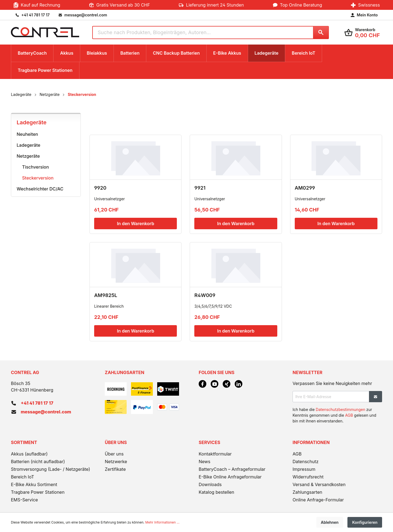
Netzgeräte (28, 156)
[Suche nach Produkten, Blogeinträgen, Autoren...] (203, 33)
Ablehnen (330, 522)
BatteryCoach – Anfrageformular (232, 469)
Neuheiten (27, 134)
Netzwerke (116, 462)
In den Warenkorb (135, 224)
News (205, 462)
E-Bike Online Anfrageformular (230, 477)
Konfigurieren (365, 522)
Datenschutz (306, 462)
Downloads (210, 484)
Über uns (114, 454)
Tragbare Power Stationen (38, 492)
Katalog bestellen (216, 492)
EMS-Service (24, 500)
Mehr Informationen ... (162, 522)
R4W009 (205, 295)
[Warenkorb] (362, 32)
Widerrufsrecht (308, 477)
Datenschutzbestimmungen (340, 409)
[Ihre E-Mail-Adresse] (331, 397)
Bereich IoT (23, 477)
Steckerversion (38, 178)
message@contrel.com (46, 412)
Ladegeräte (32, 122)
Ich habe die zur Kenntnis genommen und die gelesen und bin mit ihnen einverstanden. (334, 415)
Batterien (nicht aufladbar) (38, 462)
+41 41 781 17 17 (37, 403)
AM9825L (106, 295)
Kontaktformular (215, 454)
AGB (349, 415)
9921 (200, 188)
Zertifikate (115, 469)
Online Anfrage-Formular (318, 500)
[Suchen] (321, 33)
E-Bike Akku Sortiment (34, 484)
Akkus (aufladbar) (29, 454)
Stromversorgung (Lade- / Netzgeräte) (50, 469)
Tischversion (35, 167)
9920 (100, 188)
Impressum (304, 469)
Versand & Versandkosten (319, 484)
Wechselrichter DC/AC (40, 189)
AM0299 (305, 188)
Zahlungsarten (307, 492)
